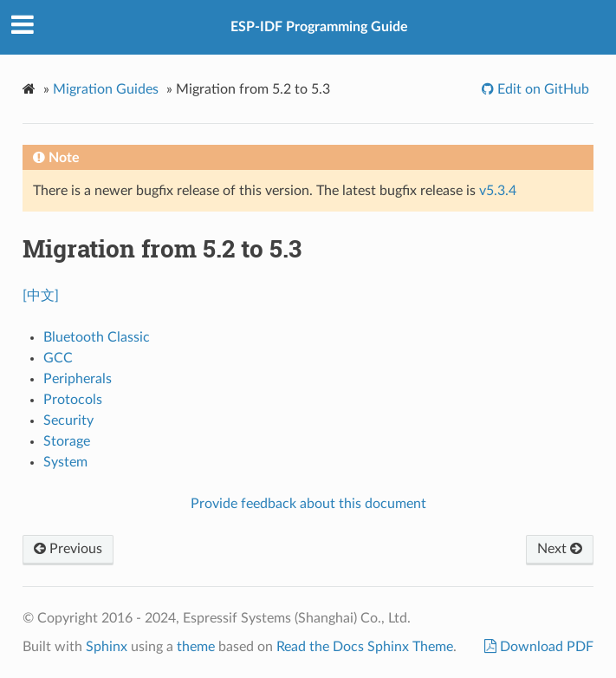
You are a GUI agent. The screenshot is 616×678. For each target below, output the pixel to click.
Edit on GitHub (541, 89)
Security (68, 420)
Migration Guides (106, 89)
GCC (58, 358)
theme (196, 647)
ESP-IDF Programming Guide (319, 27)
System (65, 462)
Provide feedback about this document (308, 504)
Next (560, 549)
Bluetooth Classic (97, 337)
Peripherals (78, 379)
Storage (67, 441)
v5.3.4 (498, 191)
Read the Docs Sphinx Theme (365, 647)
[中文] (41, 296)
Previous (68, 549)
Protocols (73, 400)
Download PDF (545, 647)
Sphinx (107, 647)
